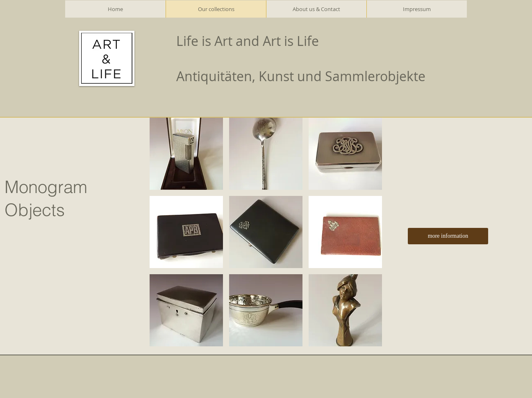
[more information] (448, 236)
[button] (186, 154)
